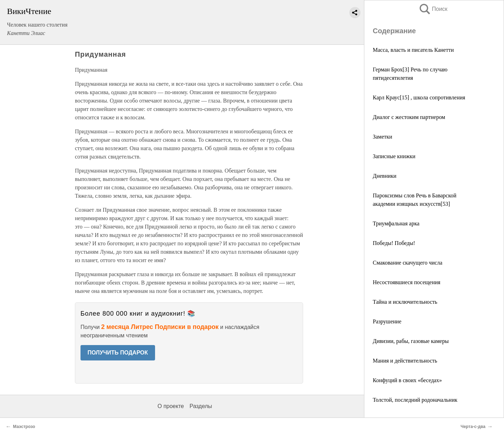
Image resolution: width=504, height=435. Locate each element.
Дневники (385, 176)
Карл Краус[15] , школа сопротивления (419, 97)
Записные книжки (394, 156)
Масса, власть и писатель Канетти (413, 50)
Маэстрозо (24, 427)
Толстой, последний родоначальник (415, 400)
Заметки (383, 137)
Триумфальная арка (396, 223)
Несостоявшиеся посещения (407, 282)
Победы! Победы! (394, 243)
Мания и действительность (405, 361)
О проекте (171, 406)
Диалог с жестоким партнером (409, 117)
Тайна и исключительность (405, 302)
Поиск (433, 9)
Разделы (201, 406)
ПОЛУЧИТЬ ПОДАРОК (118, 353)
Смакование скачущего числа (408, 263)
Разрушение (387, 321)
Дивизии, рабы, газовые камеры (411, 341)
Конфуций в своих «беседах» (407, 380)
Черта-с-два (473, 427)
